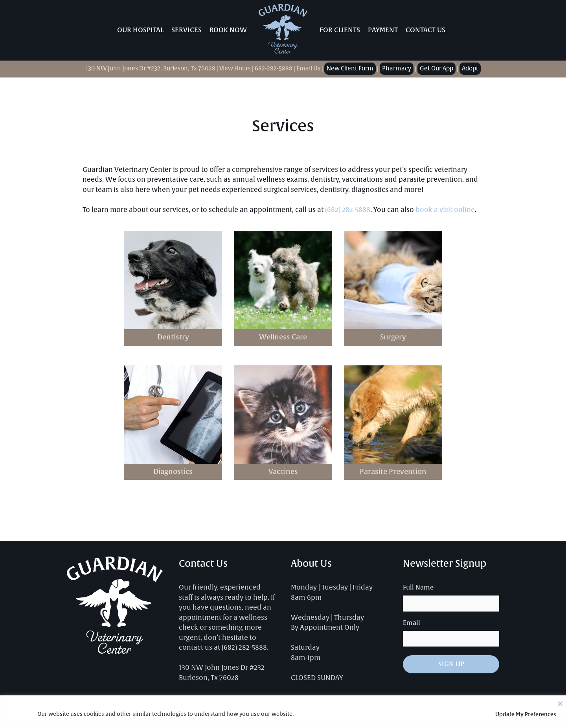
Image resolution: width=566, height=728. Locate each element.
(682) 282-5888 (348, 210)
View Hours (235, 69)
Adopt (470, 69)
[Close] (560, 702)
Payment (383, 30)
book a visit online (445, 210)
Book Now (228, 30)
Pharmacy (397, 69)
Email (412, 623)
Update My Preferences (526, 714)
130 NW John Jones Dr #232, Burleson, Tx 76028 (151, 69)
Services (187, 30)
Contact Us (425, 30)
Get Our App (436, 69)
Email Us (308, 69)
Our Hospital (140, 30)
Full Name (418, 588)
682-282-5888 (274, 69)
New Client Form (350, 69)
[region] (283, 712)
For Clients (340, 30)
